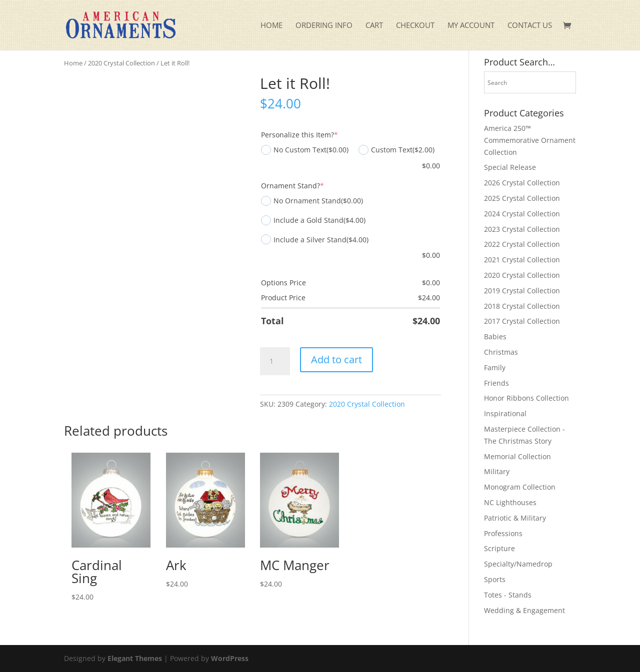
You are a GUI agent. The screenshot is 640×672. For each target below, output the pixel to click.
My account (471, 26)
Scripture (499, 548)
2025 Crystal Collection (522, 198)
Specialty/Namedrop (518, 564)
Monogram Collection (520, 487)
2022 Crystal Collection (522, 244)
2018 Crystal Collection (522, 306)
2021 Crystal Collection (522, 260)
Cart (374, 26)
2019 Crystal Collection (522, 291)
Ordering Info (324, 26)
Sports (495, 579)
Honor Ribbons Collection (526, 398)
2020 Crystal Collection (121, 63)
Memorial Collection (517, 456)
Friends (496, 383)
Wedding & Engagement (524, 610)
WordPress (230, 658)
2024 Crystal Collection (522, 214)
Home (271, 26)
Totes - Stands (508, 595)
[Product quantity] (275, 361)
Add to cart (336, 359)
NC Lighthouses (510, 502)
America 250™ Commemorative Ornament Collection (530, 140)
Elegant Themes (135, 658)
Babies (495, 336)
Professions (503, 533)
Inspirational (505, 413)
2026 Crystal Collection (522, 183)
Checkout (415, 26)
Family (495, 367)
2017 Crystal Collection (522, 321)
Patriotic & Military (515, 518)
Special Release (510, 167)
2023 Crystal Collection (522, 229)
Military (497, 471)
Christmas (501, 352)
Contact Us (530, 26)
